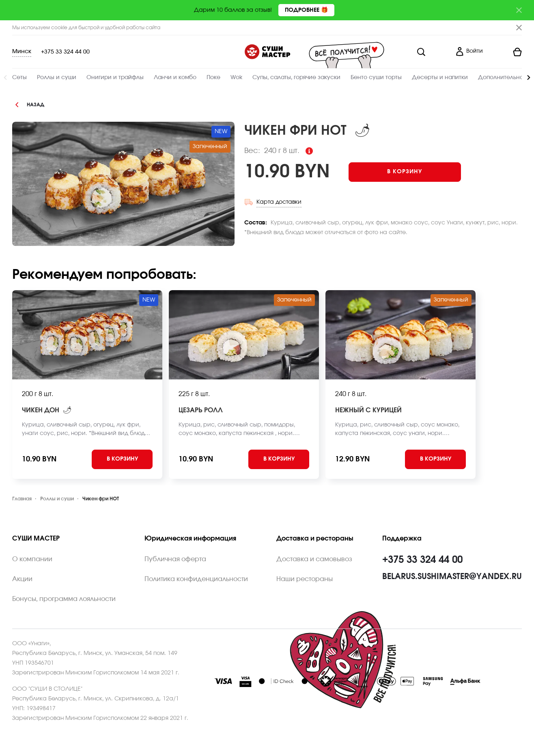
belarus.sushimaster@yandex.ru (452, 577)
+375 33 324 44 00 (65, 52)
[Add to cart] (405, 172)
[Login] (469, 52)
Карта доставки (279, 202)
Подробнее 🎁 (306, 10)
